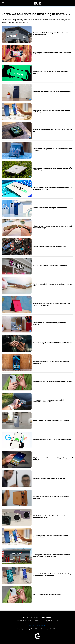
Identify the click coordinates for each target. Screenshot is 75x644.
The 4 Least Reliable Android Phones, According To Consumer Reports (50, 536)
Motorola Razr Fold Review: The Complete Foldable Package (50, 324)
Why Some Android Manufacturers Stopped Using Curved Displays (53, 459)
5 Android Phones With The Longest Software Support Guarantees (51, 362)
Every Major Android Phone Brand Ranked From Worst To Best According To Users (52, 188)
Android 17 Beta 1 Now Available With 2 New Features (51, 420)
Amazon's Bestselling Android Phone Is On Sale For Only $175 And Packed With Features (52, 575)
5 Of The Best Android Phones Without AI (47, 594)
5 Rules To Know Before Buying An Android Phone (50, 208)
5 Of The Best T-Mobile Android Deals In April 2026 (50, 266)
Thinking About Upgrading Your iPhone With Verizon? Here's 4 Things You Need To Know (51, 556)
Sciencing (45, 629)
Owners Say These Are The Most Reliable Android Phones (52, 382)
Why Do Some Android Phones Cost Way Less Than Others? (50, 72)
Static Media (27, 621)
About (25, 617)
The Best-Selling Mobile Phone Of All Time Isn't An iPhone (52, 343)
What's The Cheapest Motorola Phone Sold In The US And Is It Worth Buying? (52, 227)
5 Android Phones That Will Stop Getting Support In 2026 (52, 440)
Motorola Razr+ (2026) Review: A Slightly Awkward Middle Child (52, 130)
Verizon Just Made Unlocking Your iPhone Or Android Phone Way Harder (51, 34)
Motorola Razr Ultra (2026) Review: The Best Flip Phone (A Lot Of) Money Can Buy (52, 169)
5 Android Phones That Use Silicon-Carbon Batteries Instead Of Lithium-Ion (51, 517)
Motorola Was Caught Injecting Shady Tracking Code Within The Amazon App (51, 304)
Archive (34, 617)
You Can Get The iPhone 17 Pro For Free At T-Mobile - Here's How (51, 498)
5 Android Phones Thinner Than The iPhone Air (49, 478)
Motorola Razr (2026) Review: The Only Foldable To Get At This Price (52, 150)
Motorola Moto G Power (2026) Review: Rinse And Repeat (52, 92)
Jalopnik (29, 629)
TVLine (37, 629)
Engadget (21, 629)
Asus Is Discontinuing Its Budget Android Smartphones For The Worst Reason (52, 53)
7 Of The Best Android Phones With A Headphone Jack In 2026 (52, 285)
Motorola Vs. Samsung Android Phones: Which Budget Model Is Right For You (52, 111)
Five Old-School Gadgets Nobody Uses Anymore (49, 246)
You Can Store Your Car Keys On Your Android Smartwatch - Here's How (49, 401)
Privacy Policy (46, 617)
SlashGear (54, 629)
